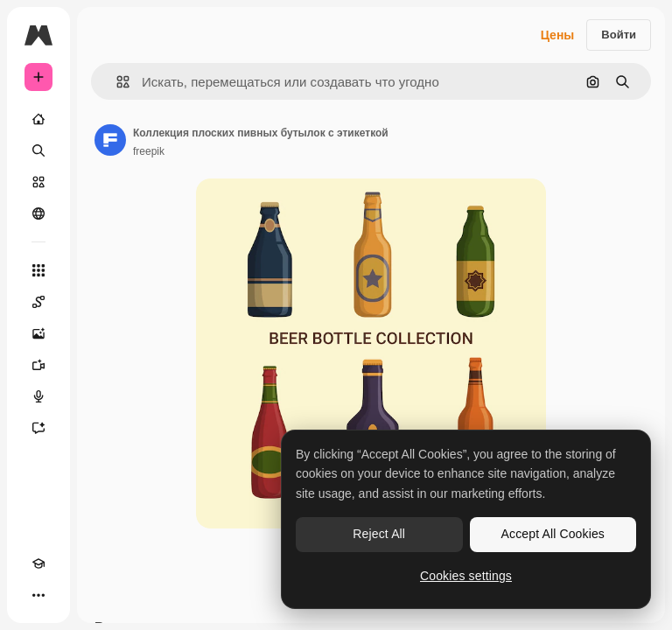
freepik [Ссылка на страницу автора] (149, 151)
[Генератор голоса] (38, 396)
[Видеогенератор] (38, 365)
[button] (116, 82)
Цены (558, 35)
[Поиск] (38, 150)
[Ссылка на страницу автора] (110, 140)
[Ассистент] (38, 428)
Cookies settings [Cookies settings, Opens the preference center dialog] (466, 576)
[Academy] (38, 563)
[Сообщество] (38, 213)
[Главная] (38, 119)
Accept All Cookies (553, 534)
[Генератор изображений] (38, 333)
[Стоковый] (38, 182)
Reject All (379, 534)
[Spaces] (38, 302)
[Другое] (38, 595)
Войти (619, 35)
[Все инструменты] (38, 270)
